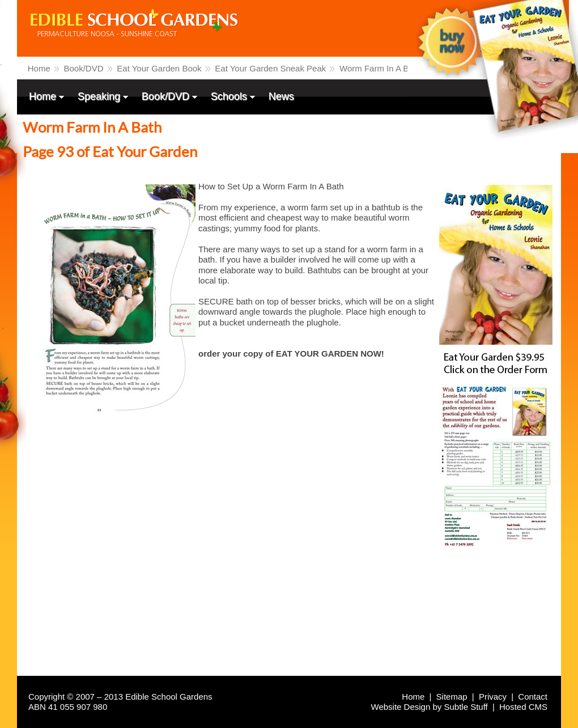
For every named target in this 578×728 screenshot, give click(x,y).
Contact (533, 697)
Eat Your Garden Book (159, 68)
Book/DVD (84, 68)
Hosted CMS (523, 707)
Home (39, 68)
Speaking (100, 98)
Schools (230, 98)
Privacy (493, 697)
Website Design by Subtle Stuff (430, 707)
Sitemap (452, 697)
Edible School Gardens (94, 54)
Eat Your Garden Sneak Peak (270, 68)
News (281, 96)
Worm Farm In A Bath (380, 68)
